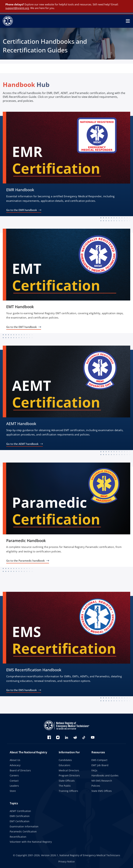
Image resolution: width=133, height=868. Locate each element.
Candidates (65, 760)
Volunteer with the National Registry (31, 842)
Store (13, 791)
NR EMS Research (102, 781)
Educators (65, 765)
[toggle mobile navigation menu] (128, 21)
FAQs (94, 770)
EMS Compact (99, 760)
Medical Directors (69, 770)
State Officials (67, 781)
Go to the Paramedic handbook (25, 561)
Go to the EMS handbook (21, 690)
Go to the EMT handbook (21, 327)
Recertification (18, 837)
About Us (15, 760)
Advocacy (15, 765)
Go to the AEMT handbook (22, 444)
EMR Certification (20, 816)
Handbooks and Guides (105, 775)
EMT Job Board (100, 765)
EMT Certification (20, 821)
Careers (14, 775)
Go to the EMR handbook (22, 210)
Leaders (14, 786)
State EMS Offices (102, 791)
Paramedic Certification (23, 831)
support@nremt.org (17, 8)
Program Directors (69, 775)
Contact (14, 781)
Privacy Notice (66, 861)
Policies (96, 786)
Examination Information (24, 826)
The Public (65, 786)
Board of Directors (20, 770)
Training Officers (68, 791)
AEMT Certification (20, 811)
